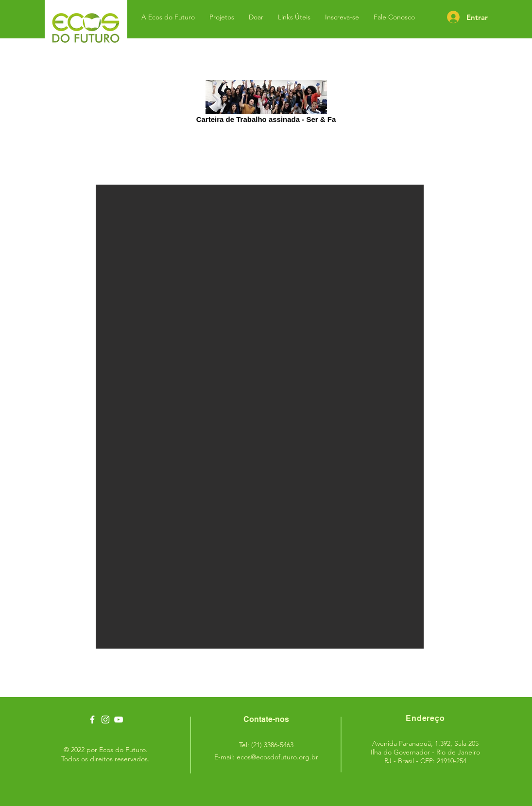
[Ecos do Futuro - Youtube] (119, 720)
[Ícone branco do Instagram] (105, 720)
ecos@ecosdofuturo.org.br (277, 757)
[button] (260, 417)
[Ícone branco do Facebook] (92, 720)
